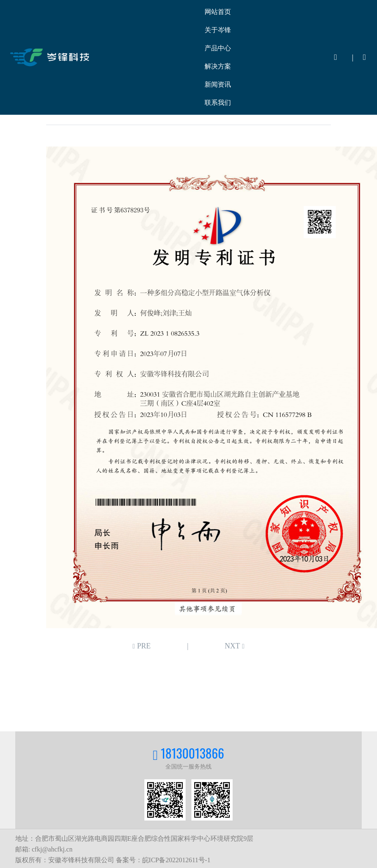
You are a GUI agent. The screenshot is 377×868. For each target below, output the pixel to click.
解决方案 (218, 66)
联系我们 (218, 103)
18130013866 (193, 753)
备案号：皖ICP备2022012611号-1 (163, 860)
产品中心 (218, 48)
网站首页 (218, 12)
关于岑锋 (218, 30)
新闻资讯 (218, 84)
